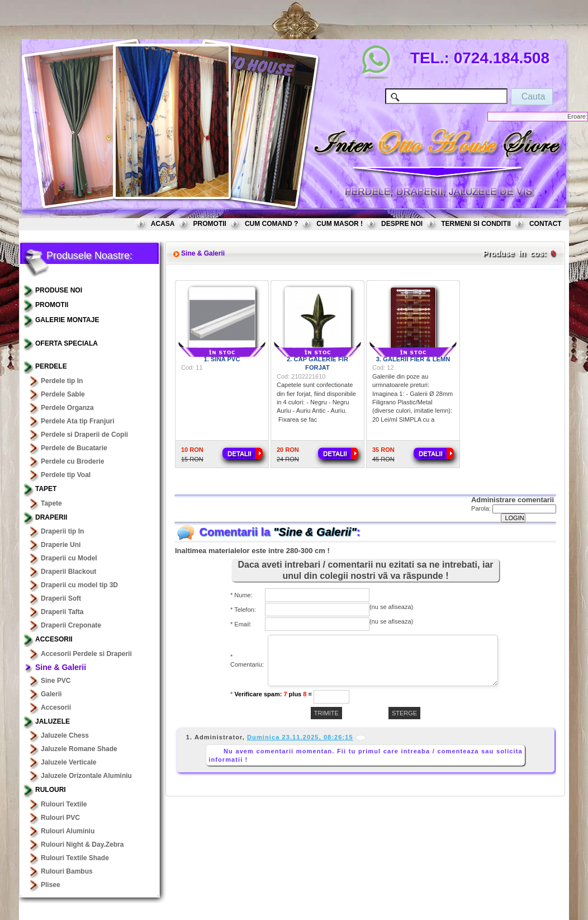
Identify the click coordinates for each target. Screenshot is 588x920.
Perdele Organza (67, 408)
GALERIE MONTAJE (67, 320)
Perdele (51, 366)
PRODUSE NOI (59, 290)
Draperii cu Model (69, 558)
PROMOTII (210, 224)
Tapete (51, 503)
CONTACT (546, 224)
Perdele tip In (62, 381)
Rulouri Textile (64, 804)
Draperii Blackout (68, 572)
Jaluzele (53, 721)
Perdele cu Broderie (72, 461)
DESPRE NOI (402, 224)
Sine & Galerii (61, 667)
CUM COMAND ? (271, 224)
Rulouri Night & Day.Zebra (82, 844)
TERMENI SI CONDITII (476, 224)
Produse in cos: (514, 253)
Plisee (51, 885)
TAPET (46, 489)
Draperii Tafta (62, 612)
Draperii (51, 517)
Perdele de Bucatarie (74, 448)
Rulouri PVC (60, 818)
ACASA (163, 224)
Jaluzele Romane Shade (79, 749)
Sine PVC (56, 681)
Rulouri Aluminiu (68, 831)
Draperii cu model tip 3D (79, 585)
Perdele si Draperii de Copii (84, 435)
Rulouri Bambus (67, 871)
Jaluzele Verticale (68, 762)
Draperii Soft (61, 598)
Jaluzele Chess (65, 735)
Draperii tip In (62, 531)
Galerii (51, 694)
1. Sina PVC (222, 359)
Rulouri (51, 790)
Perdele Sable (63, 394)
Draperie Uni (61, 545)
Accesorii (54, 639)
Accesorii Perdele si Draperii (86, 654)
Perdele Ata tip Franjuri (78, 421)
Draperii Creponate (71, 625)
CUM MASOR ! (340, 224)
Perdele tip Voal (66, 475)
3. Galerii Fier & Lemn (413, 359)
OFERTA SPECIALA (67, 343)
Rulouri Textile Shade (75, 858)
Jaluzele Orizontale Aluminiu (86, 776)
